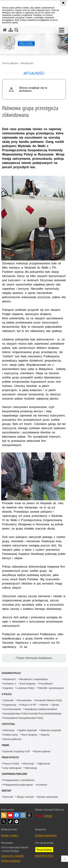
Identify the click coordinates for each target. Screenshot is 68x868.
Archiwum (42, 785)
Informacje (9, 730)
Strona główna (10, 63)
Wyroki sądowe (42, 751)
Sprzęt (55, 705)
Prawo (5, 745)
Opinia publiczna (12, 739)
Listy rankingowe (12, 768)
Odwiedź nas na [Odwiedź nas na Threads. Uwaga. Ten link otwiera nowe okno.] (29, 815)
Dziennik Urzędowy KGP (17, 751)
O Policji (7, 694)
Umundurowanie (12, 709)
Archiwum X (10, 684)
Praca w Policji (10, 757)
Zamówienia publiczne (14, 774)
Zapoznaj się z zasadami (12, 856)
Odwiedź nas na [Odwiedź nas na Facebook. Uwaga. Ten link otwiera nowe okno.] (17, 815)
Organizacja (10, 705)
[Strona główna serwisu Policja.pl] (5, 30)
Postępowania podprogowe (18, 785)
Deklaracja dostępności (46, 835)
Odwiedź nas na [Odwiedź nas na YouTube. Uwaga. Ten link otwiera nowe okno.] (10, 815)
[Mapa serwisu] (11, 30)
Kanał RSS (4, 815)
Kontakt (7, 791)
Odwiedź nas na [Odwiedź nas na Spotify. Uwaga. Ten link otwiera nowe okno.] (17, 822)
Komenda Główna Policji (48, 700)
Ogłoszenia (44, 764)
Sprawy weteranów (48, 797)
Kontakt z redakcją (10, 835)
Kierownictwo (24, 700)
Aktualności (27, 63)
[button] (62, 30)
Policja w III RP (28, 705)
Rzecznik (8, 797)
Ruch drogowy (28, 684)
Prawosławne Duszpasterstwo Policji (23, 718)
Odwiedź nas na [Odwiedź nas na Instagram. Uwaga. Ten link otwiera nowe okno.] (23, 815)
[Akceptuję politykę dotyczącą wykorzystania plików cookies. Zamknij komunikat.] (63, 3)
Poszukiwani (46, 684)
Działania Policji (11, 673)
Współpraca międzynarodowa (41, 709)
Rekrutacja (31, 768)
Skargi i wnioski (25, 797)
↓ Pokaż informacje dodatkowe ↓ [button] (34, 658)
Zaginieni (8, 688)
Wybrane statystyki (51, 730)
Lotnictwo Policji (25, 688)
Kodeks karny (11, 735)
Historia (44, 705)
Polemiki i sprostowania (51, 688)
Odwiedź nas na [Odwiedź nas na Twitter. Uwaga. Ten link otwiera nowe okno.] (4, 822)
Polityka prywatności (11, 861)
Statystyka (8, 724)
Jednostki (8, 700)
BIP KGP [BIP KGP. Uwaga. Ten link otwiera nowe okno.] (49, 816)
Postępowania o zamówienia (19, 780)
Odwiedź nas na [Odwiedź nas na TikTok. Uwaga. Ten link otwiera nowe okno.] (10, 822)
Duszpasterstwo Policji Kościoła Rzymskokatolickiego (32, 714)
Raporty (45, 735)
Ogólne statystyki (28, 730)
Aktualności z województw (33, 679)
